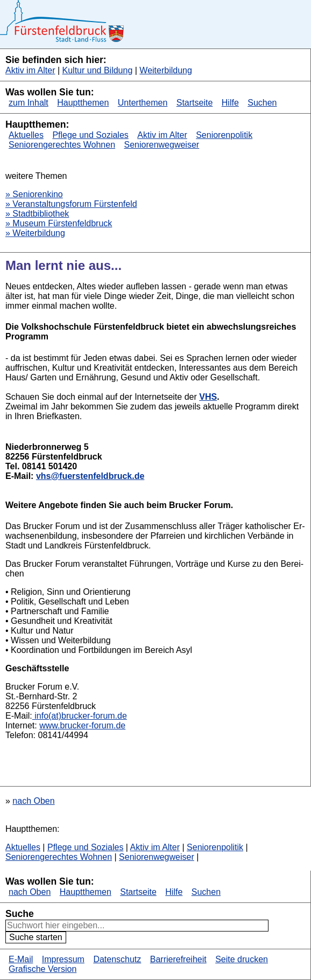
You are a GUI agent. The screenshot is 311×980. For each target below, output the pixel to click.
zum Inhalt (29, 103)
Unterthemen (143, 103)
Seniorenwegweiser (162, 145)
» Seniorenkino (34, 194)
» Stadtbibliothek (37, 214)
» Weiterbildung (35, 233)
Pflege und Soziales (90, 135)
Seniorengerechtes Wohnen (62, 145)
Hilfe (230, 103)
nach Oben (33, 801)
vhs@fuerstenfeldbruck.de (90, 476)
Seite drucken (242, 959)
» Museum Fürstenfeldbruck (59, 223)
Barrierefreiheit (178, 959)
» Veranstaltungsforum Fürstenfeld (71, 204)
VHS (208, 397)
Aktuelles (26, 135)
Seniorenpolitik (224, 135)
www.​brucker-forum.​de (82, 725)
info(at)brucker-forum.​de (80, 716)
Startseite (195, 103)
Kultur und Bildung (98, 70)
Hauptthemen (83, 103)
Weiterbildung (166, 70)
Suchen (262, 103)
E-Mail (21, 959)
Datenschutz (117, 959)
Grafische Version (43, 969)
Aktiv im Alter (30, 70)
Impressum (63, 959)
